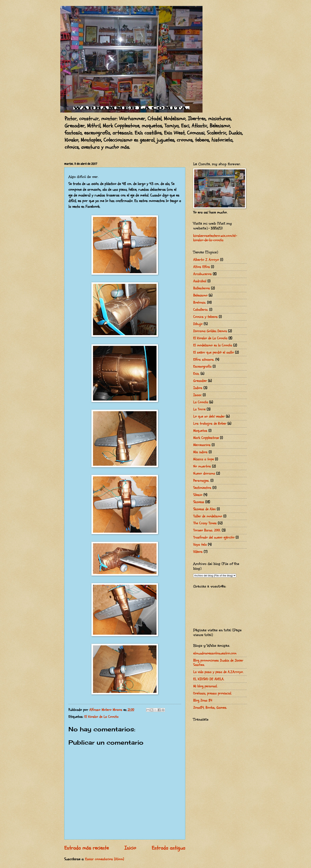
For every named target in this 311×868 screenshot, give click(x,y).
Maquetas (200, 431)
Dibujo (198, 324)
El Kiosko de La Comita (101, 717)
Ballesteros (202, 288)
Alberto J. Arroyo (206, 260)
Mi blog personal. (205, 686)
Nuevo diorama (204, 474)
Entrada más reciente (86, 848)
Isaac (197, 395)
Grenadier (200, 381)
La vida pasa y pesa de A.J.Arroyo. (218, 672)
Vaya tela (200, 545)
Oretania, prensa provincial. (212, 693)
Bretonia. (200, 303)
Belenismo (200, 295)
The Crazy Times (205, 523)
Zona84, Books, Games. (210, 708)
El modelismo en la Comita (213, 345)
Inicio (130, 848)
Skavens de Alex (204, 509)
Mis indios (200, 452)
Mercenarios (202, 445)
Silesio (198, 495)
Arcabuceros (202, 274)
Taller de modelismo (208, 516)
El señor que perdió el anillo (214, 352)
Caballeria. (201, 310)
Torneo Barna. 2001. (207, 530)
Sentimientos (202, 488)
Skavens (199, 502)
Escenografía (202, 367)
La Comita (201, 402)
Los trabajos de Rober (210, 424)
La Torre (199, 409)
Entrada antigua (168, 848)
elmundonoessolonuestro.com (215, 653)
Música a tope (203, 459)
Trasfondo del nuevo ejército (214, 537)
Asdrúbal (200, 281)
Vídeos (198, 552)
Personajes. (201, 481)
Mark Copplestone (206, 438)
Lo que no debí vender (209, 416)
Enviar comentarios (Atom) (105, 859)
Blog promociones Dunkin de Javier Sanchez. (218, 663)
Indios (198, 388)
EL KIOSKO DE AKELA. (209, 679)
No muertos (202, 466)
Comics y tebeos (205, 317)
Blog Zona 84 (203, 701)
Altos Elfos (202, 267)
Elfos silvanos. (204, 360)
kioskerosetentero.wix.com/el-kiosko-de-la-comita (215, 238)
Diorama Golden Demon (210, 331)
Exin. (196, 374)
